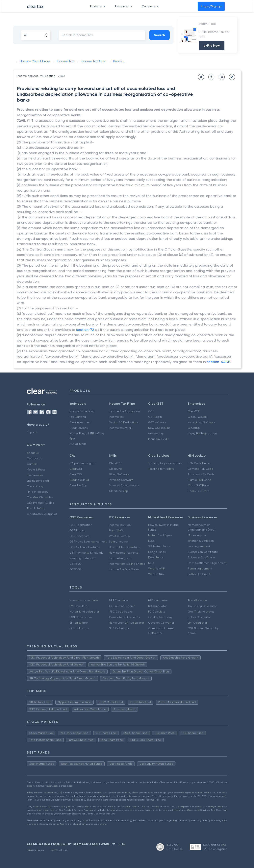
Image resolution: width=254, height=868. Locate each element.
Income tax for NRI (121, 428)
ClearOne (115, 469)
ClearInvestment (81, 422)
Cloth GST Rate (198, 485)
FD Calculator (157, 612)
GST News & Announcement (88, 542)
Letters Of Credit (199, 574)
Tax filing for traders (161, 469)
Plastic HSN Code (199, 480)
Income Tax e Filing (82, 411)
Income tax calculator (84, 600)
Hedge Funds (157, 552)
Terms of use (59, 850)
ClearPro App (78, 485)
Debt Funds (156, 557)
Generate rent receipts (124, 617)
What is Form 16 (119, 536)
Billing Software (119, 474)
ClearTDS (194, 428)
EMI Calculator (79, 606)
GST (151, 411)
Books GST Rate (199, 491)
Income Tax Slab (120, 525)
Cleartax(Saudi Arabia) (42, 514)
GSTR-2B (76, 564)
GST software (157, 422)
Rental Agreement (200, 568)
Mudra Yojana (197, 535)
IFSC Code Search (121, 612)
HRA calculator (158, 600)
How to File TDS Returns (125, 547)
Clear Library (35, 486)
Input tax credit (158, 439)
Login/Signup (211, 6)
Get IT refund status (201, 612)
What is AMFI (157, 568)
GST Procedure (79, 536)
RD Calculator (157, 606)
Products (99, 6)
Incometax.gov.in (120, 558)
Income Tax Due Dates (124, 569)
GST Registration (81, 525)
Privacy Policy (35, 850)
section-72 (85, 330)
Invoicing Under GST (83, 558)
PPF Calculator (119, 600)
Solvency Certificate (201, 557)
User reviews (35, 475)
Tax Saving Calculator (202, 606)
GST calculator (79, 628)
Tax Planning (78, 417)
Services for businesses (124, 485)
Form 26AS (116, 530)
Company (151, 6)
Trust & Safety (36, 508)
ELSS (151, 541)
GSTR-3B (76, 569)
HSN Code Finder (199, 463)
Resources (124, 6)
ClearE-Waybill (197, 417)
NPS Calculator (119, 628)
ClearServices (79, 428)
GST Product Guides (40, 503)
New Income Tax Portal (124, 553)
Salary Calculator (199, 617)
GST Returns (78, 530)
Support (32, 432)
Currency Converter (161, 623)
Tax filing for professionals (165, 463)
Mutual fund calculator (84, 612)
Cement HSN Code (201, 469)
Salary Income (118, 542)
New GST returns (159, 428)
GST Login (155, 417)
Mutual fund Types (160, 535)
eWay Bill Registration (202, 433)
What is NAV (156, 574)
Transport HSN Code (201, 474)
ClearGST (194, 411)
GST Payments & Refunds (86, 553)
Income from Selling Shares (127, 564)
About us (33, 453)
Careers (32, 464)
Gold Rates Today (160, 617)
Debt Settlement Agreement (207, 563)
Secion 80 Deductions (124, 422)
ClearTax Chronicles (40, 497)
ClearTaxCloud (79, 480)
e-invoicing (156, 433)
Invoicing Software (121, 480)
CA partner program (83, 463)
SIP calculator (79, 623)
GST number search (122, 606)
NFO (151, 563)
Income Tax (116, 417)
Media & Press (36, 470)
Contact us (34, 458)
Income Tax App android (125, 411)
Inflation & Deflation (201, 541)
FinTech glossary (38, 492)
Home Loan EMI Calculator (126, 623)
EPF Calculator (197, 623)
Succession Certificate (203, 552)
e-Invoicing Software (202, 422)
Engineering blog (38, 481)
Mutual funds (78, 444)
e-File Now (212, 46)
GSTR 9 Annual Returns (85, 547)
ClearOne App (118, 491)
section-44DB (218, 362)
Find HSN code (197, 600)
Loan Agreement (199, 546)
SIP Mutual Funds (159, 546)
